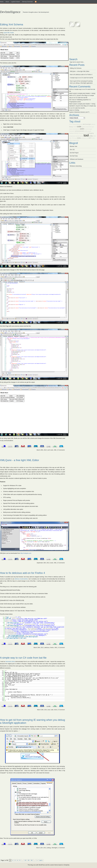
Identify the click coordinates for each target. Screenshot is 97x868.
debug (49, 848)
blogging (91, 133)
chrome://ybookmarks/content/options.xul (31, 634)
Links (91, 136)
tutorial (77, 136)
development (76, 129)
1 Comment (61, 848)
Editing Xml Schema (12, 24)
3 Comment (61, 648)
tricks (56, 710)
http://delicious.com (25, 633)
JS (70, 124)
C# (72, 124)
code (52, 710)
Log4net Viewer (15, 2)
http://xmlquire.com (26, 553)
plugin (90, 129)
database (72, 133)
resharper (84, 138)
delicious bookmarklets (21, 579)
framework (72, 131)
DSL (78, 140)
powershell (88, 127)
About (7, 2)
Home (2, 2)
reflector (93, 124)
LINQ (93, 138)
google (89, 131)
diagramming (79, 124)
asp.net (81, 136)
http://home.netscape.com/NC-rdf (24, 620)
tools (52, 450)
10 (25, 860)
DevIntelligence (10, 12)
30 (32, 860)
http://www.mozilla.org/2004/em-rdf (33, 619)
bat (49, 710)
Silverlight (54, 848)
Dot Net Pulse (74, 156)
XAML (75, 127)
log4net (83, 127)
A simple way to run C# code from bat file (23, 658)
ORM (94, 136)
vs (84, 124)
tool (86, 135)
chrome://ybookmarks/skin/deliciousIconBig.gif (31, 631)
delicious (47, 648)
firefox (52, 648)
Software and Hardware (77, 159)
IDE (87, 133)
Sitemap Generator (27, 2)
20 (29, 860)
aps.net (82, 133)
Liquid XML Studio (9, 33)
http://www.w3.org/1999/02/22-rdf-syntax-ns (29, 621)
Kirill (71, 89)
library (71, 127)
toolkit (86, 131)
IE (79, 133)
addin (82, 129)
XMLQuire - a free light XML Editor (20, 460)
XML (55, 450)
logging (75, 140)
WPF (90, 138)
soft (49, 450)
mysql (74, 124)
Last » (41, 860)
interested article (10, 662)
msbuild (87, 129)
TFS (73, 138)
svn (87, 138)
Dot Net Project (74, 153)
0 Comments (61, 450)
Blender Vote (73, 146)
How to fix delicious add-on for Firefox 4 (22, 573)
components (72, 136)
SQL (70, 138)
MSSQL (76, 133)
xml (85, 133)
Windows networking (76, 166)
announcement (79, 131)
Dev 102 (72, 150)
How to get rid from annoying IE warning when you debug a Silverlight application (33, 721)
